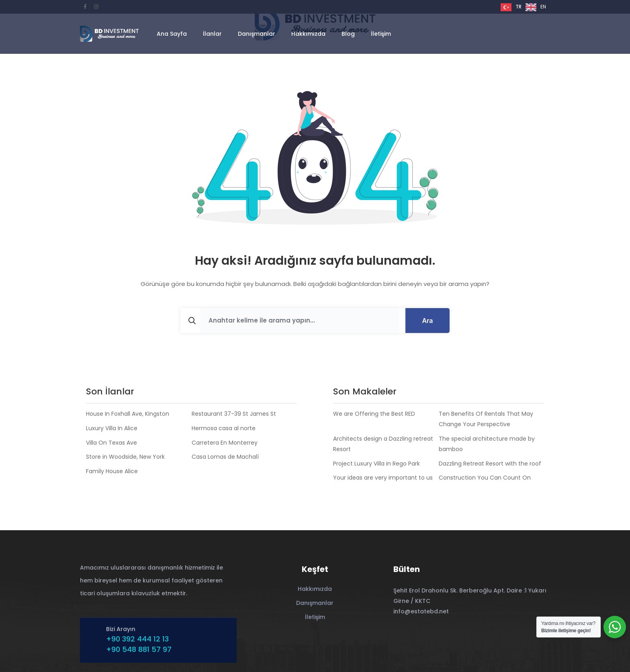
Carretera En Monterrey (225, 443)
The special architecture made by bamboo (487, 444)
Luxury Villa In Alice (112, 428)
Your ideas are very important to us (383, 478)
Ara (427, 321)
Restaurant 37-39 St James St (234, 414)
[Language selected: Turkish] (525, 7)
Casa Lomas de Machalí (225, 457)
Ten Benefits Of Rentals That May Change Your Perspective (486, 419)
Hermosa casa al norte (224, 428)
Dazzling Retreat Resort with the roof (490, 464)
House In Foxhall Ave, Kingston (128, 414)
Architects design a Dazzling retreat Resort (383, 444)
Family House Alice (112, 471)
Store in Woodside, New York (125, 457)
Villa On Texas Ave (111, 443)
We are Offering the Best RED (374, 414)
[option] (536, 7)
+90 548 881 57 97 (139, 649)
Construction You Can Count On (485, 478)
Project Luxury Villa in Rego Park (376, 464)
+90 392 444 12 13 (137, 639)
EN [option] (543, 7)
